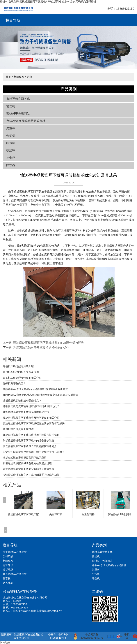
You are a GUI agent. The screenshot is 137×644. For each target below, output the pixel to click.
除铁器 (11, 165)
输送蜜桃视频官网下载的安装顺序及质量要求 (29, 469)
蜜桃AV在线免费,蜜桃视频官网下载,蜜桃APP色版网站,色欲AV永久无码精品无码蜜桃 (48, 1)
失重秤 (11, 128)
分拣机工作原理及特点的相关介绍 (22, 378)
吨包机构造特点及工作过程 (18, 429)
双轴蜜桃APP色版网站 (120, 514)
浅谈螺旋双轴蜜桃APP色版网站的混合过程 (27, 463)
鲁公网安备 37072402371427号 (88, 636)
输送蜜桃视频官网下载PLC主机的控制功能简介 (30, 446)
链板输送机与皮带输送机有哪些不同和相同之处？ (31, 406)
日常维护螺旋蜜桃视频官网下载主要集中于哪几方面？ (34, 452)
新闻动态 (19, 77)
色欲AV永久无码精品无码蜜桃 (26, 121)
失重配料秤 (88, 514)
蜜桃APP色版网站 (18, 114)
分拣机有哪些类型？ (14, 383)
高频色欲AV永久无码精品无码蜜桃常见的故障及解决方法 (35, 389)
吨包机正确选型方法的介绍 (18, 366)
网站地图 (5, 642)
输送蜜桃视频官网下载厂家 (23, 514)
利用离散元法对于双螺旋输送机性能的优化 (41, 348)
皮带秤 (11, 158)
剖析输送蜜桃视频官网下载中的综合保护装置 (29, 441)
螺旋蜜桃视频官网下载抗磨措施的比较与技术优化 (31, 435)
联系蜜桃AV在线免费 (15, 574)
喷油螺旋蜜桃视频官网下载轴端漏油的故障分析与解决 (49, 343)
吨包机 (11, 143)
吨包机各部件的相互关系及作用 (21, 372)
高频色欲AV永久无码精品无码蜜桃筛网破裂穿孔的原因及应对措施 (40, 395)
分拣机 (11, 136)
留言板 (7, 578)
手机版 (127, 636)
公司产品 (8, 556)
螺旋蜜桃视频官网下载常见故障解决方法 (26, 412)
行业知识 (8, 565)
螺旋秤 (11, 150)
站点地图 (8, 583)
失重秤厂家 (56, 514)
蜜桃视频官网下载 (18, 99)
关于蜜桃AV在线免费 (15, 552)
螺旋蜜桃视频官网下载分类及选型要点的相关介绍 (31, 418)
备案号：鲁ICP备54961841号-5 (58, 636)
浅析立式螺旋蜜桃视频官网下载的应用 (25, 458)
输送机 (11, 106)
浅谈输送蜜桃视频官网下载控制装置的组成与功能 (31, 475)
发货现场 (8, 570)
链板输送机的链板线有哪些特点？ (22, 401)
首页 (8, 77)
